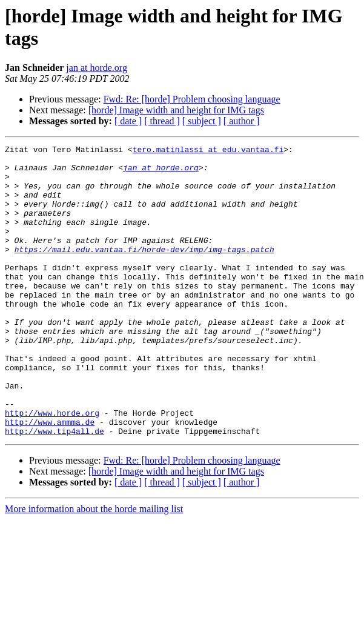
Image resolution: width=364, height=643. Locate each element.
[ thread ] (162, 121)
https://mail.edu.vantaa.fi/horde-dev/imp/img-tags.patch (144, 271)
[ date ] (128, 121)
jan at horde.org (97, 68)
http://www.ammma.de (50, 478)
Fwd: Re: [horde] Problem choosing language (192, 99)
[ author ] (242, 121)
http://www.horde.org (52, 467)
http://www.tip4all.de (55, 489)
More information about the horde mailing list (94, 567)
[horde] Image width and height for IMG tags (176, 110)
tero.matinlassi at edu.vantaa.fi (208, 151)
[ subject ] (202, 121)
